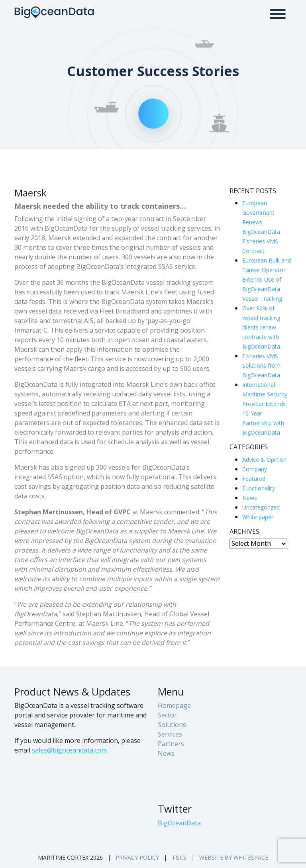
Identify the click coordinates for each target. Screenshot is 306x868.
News (250, 498)
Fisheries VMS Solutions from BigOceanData (261, 365)
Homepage (174, 705)
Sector (167, 715)
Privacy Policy (137, 857)
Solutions (172, 725)
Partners (171, 744)
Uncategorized (261, 507)
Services (170, 734)
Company (255, 469)
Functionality (259, 488)
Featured (254, 479)
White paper (258, 517)
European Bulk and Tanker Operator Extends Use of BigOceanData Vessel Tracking (267, 279)
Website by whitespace (234, 857)
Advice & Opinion (264, 459)
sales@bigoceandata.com (69, 750)
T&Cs (179, 857)
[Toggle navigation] (278, 12)
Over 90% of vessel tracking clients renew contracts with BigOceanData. (262, 327)
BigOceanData (179, 823)
